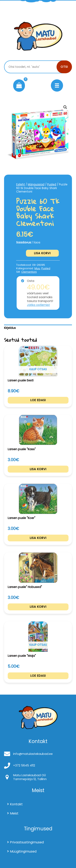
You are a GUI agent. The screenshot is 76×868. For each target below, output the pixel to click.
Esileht (21, 184)
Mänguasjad (36, 184)
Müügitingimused (23, 851)
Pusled (52, 184)
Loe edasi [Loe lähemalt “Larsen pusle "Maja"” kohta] (38, 676)
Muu (37, 268)
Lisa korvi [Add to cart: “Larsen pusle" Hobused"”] (38, 607)
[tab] (38, 328)
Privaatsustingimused (27, 842)
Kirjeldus (10, 328)
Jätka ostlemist (38, 305)
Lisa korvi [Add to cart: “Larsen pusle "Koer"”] (38, 538)
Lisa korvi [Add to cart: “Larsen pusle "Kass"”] (38, 469)
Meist (14, 813)
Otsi (64, 67)
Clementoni (29, 272)
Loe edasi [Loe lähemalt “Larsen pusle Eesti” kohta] (38, 400)
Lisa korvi (42, 253)
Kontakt (16, 804)
